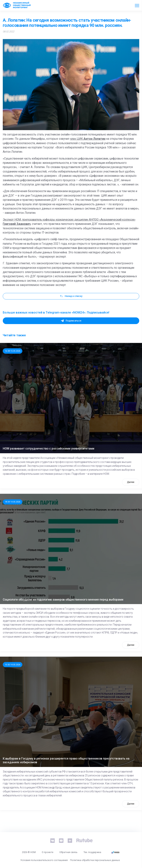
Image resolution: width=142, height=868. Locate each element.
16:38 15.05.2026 (13, 351)
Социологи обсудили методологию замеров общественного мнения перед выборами (63, 600)
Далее (131, 482)
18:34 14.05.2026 (13, 502)
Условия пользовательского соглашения (44, 860)
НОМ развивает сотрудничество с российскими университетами (49, 449)
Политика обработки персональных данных (95, 860)
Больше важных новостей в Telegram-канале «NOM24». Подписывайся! (56, 312)
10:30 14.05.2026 (13, 665)
